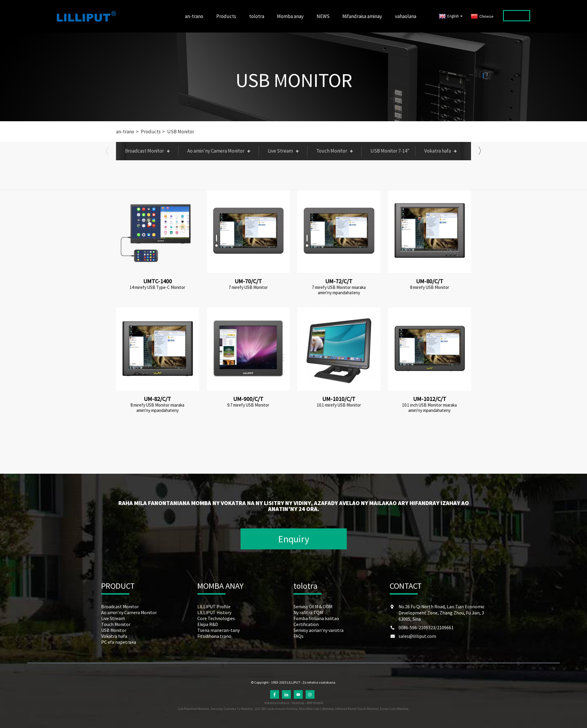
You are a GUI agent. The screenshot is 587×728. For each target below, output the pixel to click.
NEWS (323, 16)
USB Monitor (294, 80)
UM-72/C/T (339, 281)
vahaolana (406, 16)
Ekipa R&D (208, 624)
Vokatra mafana (277, 703)
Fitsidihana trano (214, 636)
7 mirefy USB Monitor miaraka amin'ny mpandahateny (339, 290)
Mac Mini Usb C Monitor (316, 709)
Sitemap (298, 703)
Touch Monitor (336, 151)
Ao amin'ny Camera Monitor (220, 151)
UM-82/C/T (157, 399)
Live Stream (285, 151)
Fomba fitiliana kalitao (316, 618)
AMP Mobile (315, 703)
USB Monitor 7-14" (390, 151)
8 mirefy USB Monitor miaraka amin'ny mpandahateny (157, 408)
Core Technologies (216, 618)
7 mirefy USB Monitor (248, 287)
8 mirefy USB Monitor (430, 287)
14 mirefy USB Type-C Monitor (157, 287)
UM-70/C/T (248, 281)
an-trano (194, 16)
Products (226, 16)
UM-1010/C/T (339, 399)
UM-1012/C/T (430, 399)
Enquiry (294, 539)
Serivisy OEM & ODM (313, 606)
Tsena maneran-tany (218, 630)
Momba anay (290, 16)
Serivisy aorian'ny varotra (319, 630)
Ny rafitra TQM (308, 612)
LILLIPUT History (214, 612)
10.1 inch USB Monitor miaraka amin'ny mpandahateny (429, 408)
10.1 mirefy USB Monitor (339, 405)
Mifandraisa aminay (362, 16)
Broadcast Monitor (149, 151)
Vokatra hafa (442, 151)
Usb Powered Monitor (193, 709)
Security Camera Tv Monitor (232, 709)
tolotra (257, 16)
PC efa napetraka (492, 151)
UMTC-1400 (158, 281)
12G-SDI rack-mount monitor (276, 709)
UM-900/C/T (248, 399)
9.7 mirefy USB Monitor (248, 405)
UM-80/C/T (430, 281)
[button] (107, 151)
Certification (306, 624)
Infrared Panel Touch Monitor (357, 709)
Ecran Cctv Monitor (394, 709)
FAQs (299, 636)
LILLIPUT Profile (214, 606)
